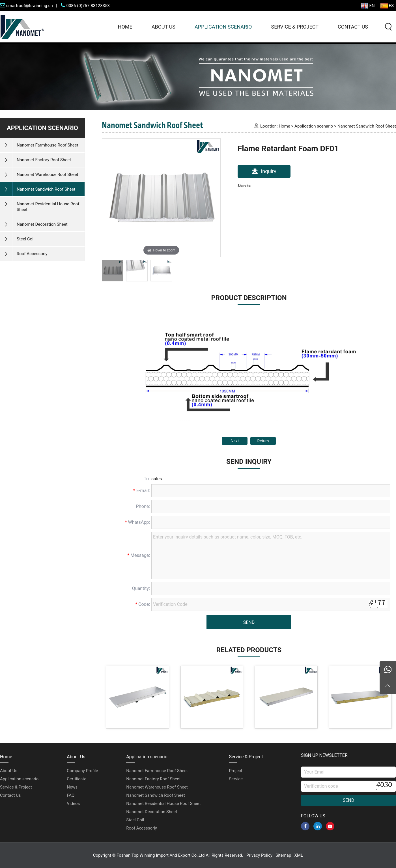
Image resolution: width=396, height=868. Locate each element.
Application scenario (223, 27)
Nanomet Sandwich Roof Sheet (367, 126)
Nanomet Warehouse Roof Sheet (157, 787)
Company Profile (82, 771)
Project (235, 771)
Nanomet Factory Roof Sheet (153, 779)
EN (368, 6)
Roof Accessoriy (142, 828)
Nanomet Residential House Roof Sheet (163, 804)
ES (387, 6)
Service (236, 779)
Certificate (77, 779)
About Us (163, 27)
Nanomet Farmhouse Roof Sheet (157, 771)
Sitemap (283, 855)
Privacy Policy (259, 855)
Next (235, 441)
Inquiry (264, 171)
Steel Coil (135, 820)
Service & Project (295, 27)
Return (263, 441)
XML (299, 855)
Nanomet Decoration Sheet (152, 812)
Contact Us (353, 27)
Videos (73, 804)
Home (125, 27)
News (72, 787)
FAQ (71, 795)
